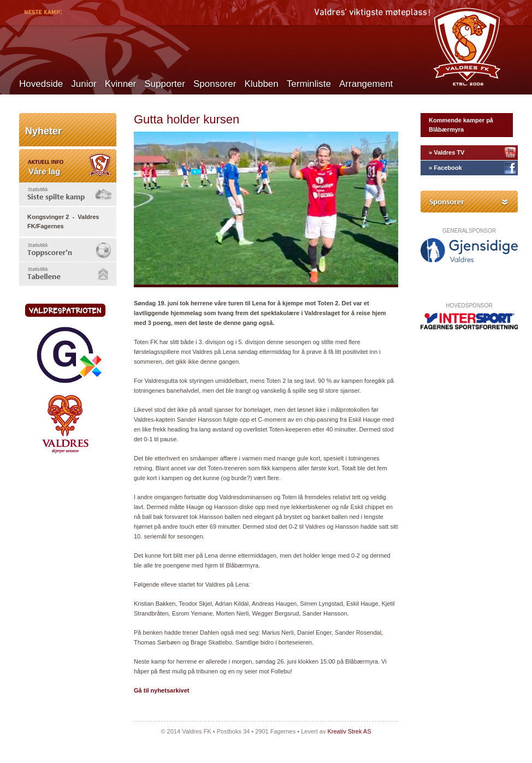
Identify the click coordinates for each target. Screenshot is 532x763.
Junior (84, 84)
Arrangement (366, 84)
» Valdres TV (447, 152)
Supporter (165, 84)
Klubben (261, 84)
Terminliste (309, 84)
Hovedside (41, 84)
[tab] (68, 194)
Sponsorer (215, 84)
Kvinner (121, 84)
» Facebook (445, 168)
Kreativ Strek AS (349, 731)
